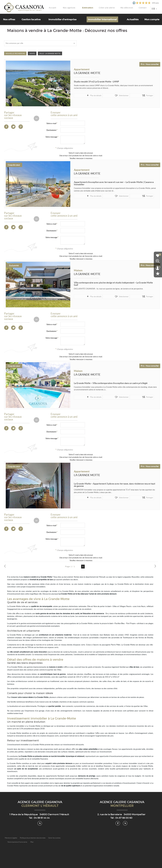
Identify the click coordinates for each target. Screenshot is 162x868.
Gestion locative (31, 19)
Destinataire (51, 130)
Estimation (98, 8)
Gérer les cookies (54, 838)
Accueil (67, 8)
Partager (116, 95)
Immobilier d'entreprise (62, 19)
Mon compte (152, 19)
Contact (146, 8)
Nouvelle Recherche (15, 53)
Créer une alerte (115, 8)
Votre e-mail (51, 123)
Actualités (133, 19)
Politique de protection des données (33, 838)
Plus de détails (84, 95)
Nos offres (9, 19)
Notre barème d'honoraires (17, 842)
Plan (32, 842)
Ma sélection (132, 8)
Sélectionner (101, 95)
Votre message (51, 137)
